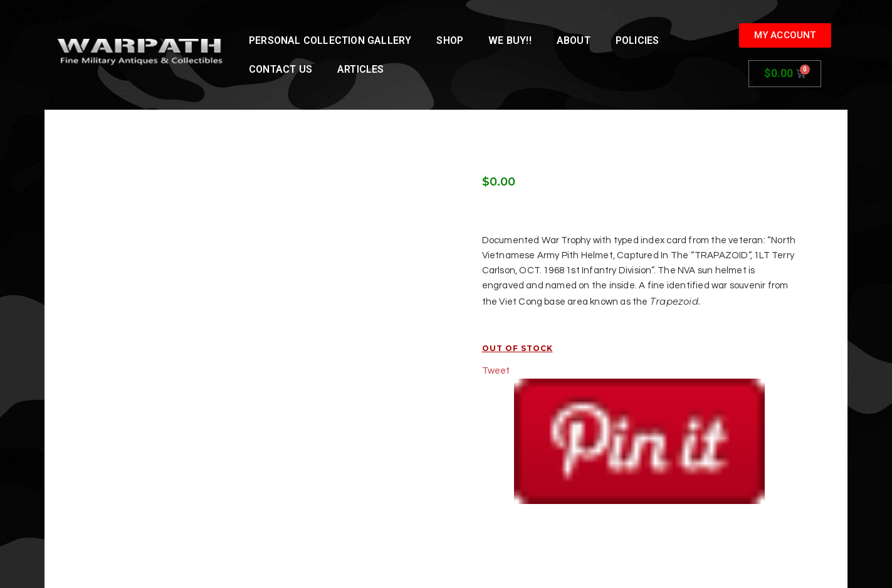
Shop (450, 40)
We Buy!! (510, 40)
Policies (638, 40)
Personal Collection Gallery (330, 40)
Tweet (496, 371)
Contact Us (281, 69)
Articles (361, 69)
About (574, 40)
